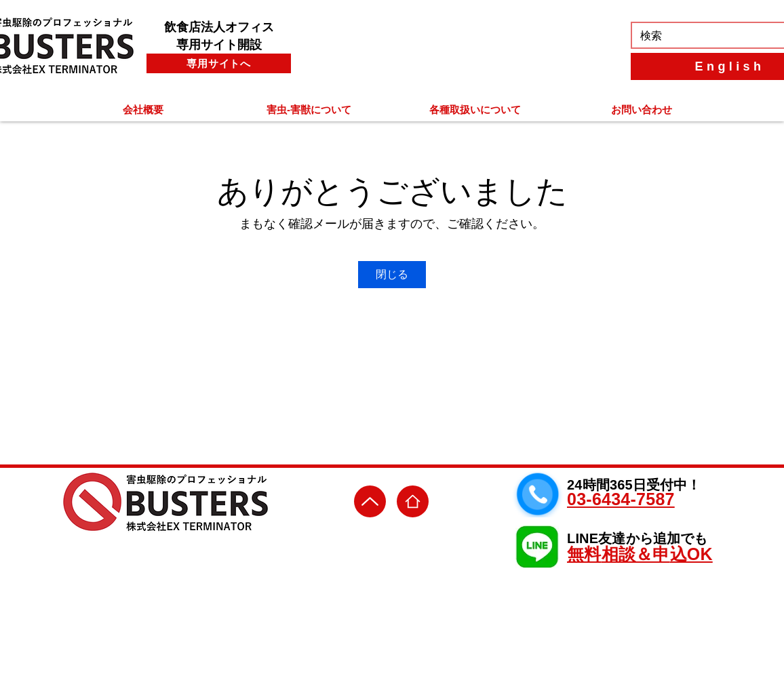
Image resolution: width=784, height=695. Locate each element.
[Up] (370, 501)
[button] (143, 110)
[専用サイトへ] (219, 63)
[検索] (706, 36)
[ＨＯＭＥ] (413, 501)
